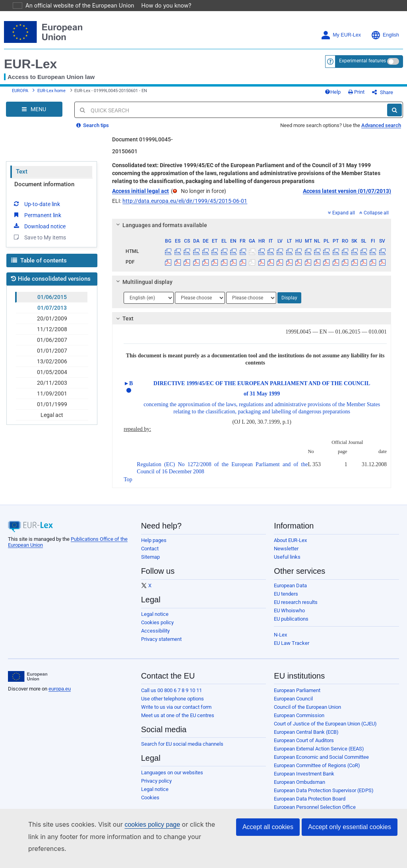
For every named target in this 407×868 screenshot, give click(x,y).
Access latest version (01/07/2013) (347, 197)
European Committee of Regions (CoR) (317, 771)
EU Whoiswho (289, 616)
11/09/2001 (52, 399)
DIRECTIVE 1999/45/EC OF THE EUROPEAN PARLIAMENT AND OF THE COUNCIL (262, 389)
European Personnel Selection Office (315, 813)
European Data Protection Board (310, 805)
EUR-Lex (30, 64)
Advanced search (381, 131)
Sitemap (150, 563)
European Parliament (297, 696)
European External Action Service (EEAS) (319, 755)
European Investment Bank (304, 780)
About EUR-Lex (290, 546)
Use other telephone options (172, 705)
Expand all (341, 219)
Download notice (39, 232)
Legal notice (155, 620)
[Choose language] (149, 304)
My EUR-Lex (341, 35)
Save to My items (39, 243)
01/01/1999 (52, 410)
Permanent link (37, 221)
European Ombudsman (299, 788)
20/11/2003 (52, 389)
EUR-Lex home (51, 94)
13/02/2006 (52, 367)
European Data (290, 591)
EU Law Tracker (292, 649)
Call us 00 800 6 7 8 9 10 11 (172, 696)
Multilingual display (143, 288)
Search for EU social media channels (182, 750)
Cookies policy (157, 628)
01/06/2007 (52, 346)
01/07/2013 (52, 314)
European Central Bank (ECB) (306, 738)
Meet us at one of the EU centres (178, 721)
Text (22, 177)
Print (369, 95)
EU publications (291, 625)
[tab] (252, 231)
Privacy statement (161, 645)
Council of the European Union (307, 713)
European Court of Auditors (304, 746)
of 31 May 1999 (262, 400)
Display (289, 304)
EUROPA (20, 94)
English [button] (385, 35)
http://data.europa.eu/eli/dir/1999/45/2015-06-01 (185, 207)
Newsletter (286, 555)
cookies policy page (140, 836)
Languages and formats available (161, 231)
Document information (44, 190)
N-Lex (280, 641)
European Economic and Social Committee (321, 763)
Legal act (52, 421)
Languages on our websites (172, 778)
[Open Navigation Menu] (34, 115)
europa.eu (60, 695)
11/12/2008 (52, 335)
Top (128, 485)
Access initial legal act (141, 197)
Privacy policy (156, 787)
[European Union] (28, 683)
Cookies (150, 803)
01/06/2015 (52, 303)
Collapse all (374, 219)
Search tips (93, 131)
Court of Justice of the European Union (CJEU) (325, 730)
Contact (150, 555)
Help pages (154, 546)
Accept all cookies (268, 839)
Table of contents (39, 266)
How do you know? (162, 5)
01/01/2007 (52, 357)
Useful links (287, 563)
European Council (293, 705)
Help (346, 95)
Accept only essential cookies (350, 839)
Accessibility (155, 637)
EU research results (296, 608)
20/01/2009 (52, 324)
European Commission (299, 721)
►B (128, 389)
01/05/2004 (52, 378)
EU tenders (286, 600)
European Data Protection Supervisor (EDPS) (324, 796)
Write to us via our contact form (176, 713)
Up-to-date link (36, 210)
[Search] (394, 116)
